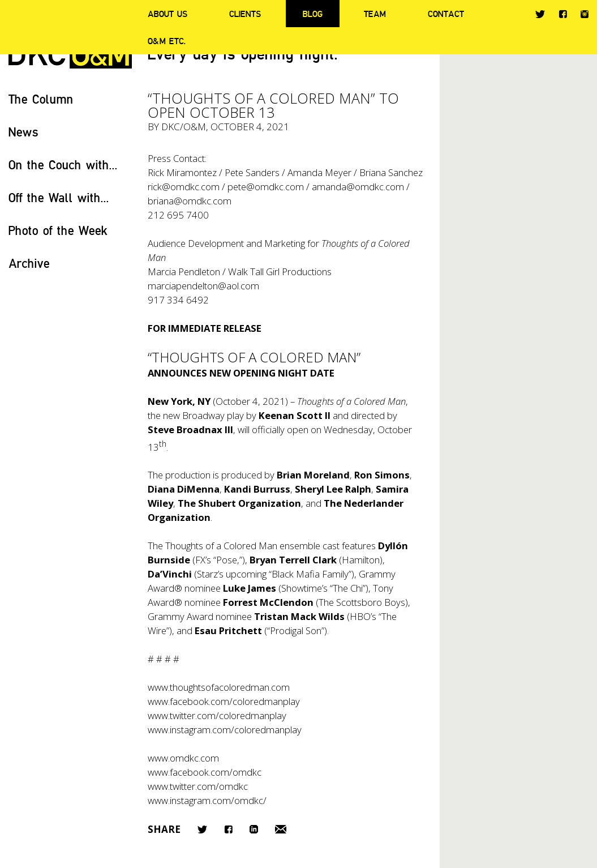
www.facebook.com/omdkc (205, 772)
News (23, 132)
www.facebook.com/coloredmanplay (224, 701)
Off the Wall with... (59, 197)
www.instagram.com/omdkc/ (207, 800)
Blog (313, 14)
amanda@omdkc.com (358, 187)
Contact (446, 14)
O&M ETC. (167, 41)
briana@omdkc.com (190, 201)
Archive (29, 263)
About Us (167, 14)
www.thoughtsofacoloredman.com (219, 687)
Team (375, 14)
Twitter (540, 14)
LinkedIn (254, 829)
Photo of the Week (58, 230)
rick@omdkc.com (184, 187)
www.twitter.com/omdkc (198, 786)
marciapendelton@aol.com (203, 286)
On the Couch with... (63, 164)
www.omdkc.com (183, 758)
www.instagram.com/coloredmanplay (225, 730)
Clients (245, 14)
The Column (41, 99)
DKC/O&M (184, 127)
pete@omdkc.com (266, 187)
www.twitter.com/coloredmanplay (217, 715)
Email (281, 829)
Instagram (585, 14)
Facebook (563, 14)
